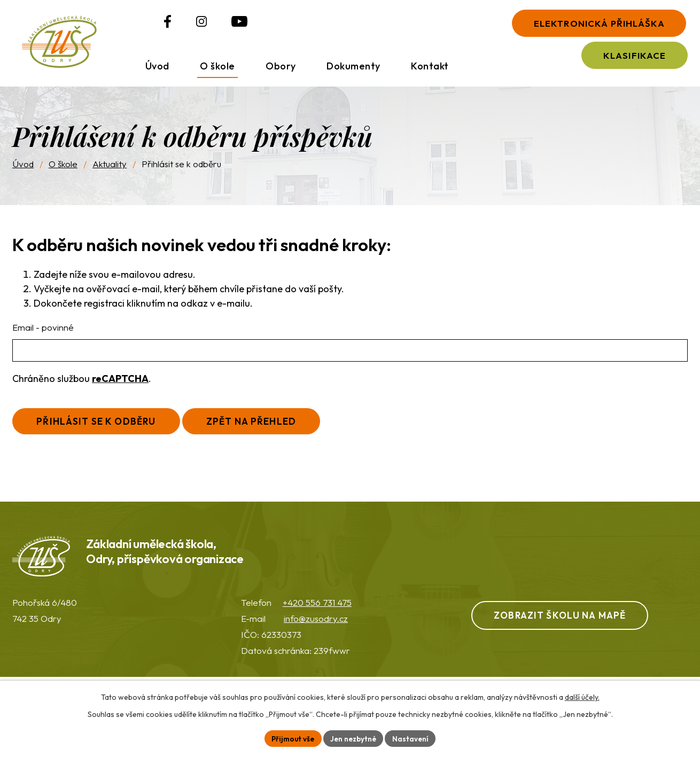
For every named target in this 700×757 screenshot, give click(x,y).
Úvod (23, 173)
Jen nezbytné (354, 738)
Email (43, 336)
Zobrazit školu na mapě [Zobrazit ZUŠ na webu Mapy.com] (569, 626)
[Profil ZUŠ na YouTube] (218, 26)
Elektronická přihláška (589, 24)
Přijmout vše (291, 738)
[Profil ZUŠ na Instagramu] (180, 26)
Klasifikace (626, 61)
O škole (63, 173)
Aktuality (110, 173)
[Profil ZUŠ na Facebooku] (146, 26)
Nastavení (413, 738)
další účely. (582, 696)
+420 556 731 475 (317, 614)
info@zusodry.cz (316, 630)
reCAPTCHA (120, 387)
